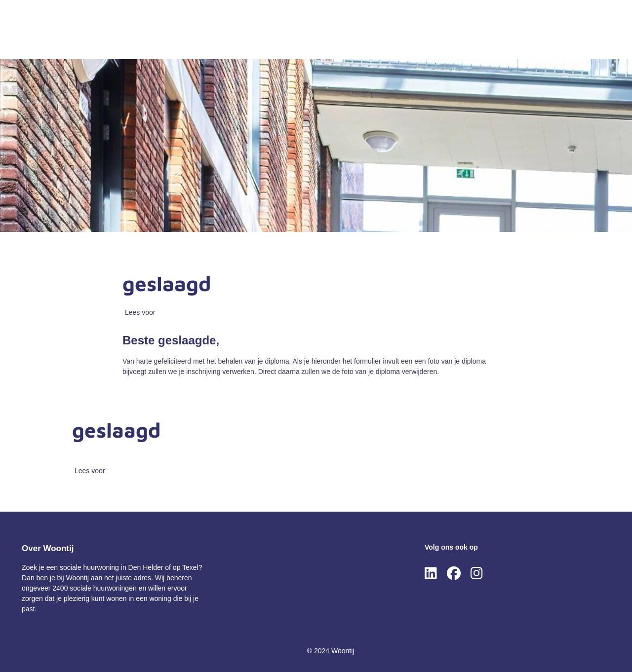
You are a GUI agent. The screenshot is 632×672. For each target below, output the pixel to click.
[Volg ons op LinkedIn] (431, 574)
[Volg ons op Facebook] (454, 574)
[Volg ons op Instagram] (477, 574)
